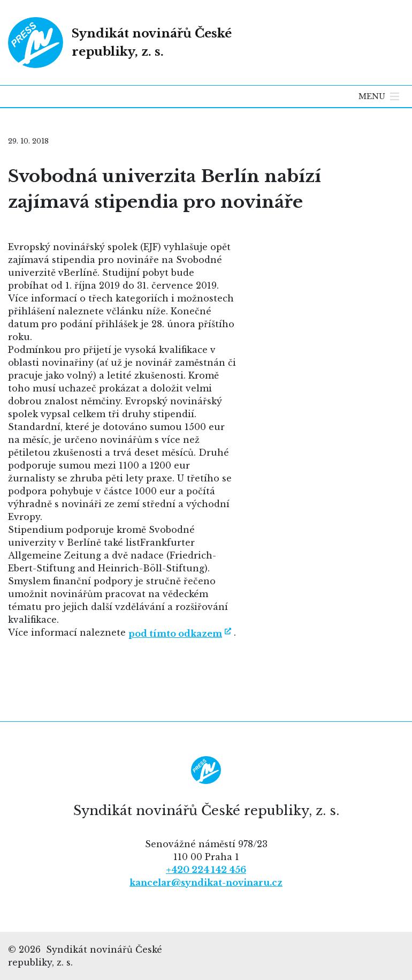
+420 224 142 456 (206, 870)
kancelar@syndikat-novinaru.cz (206, 883)
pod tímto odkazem (175, 634)
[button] (372, 96)
